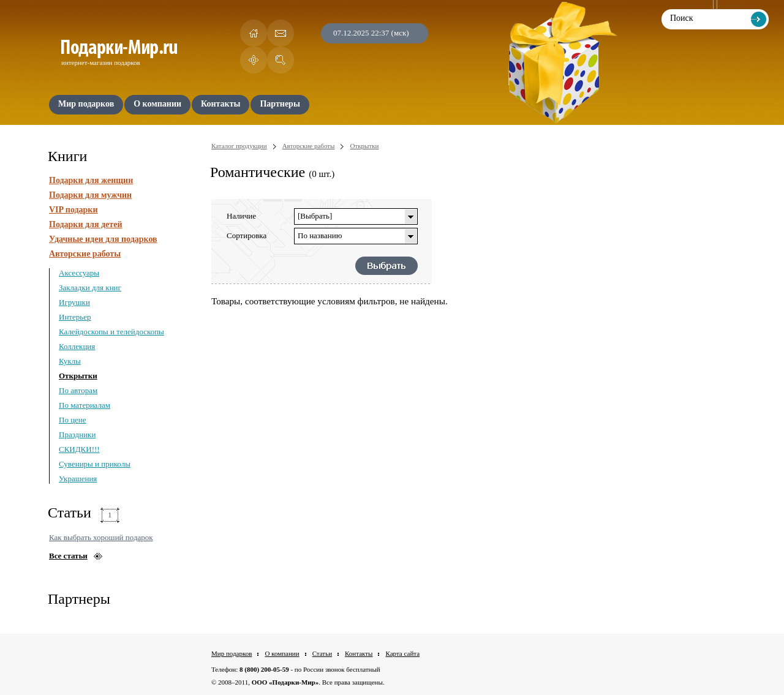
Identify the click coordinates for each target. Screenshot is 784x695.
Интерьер (75, 317)
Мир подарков (232, 653)
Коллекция (77, 346)
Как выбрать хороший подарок (101, 537)
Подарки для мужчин (90, 195)
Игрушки (74, 302)
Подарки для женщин (91, 180)
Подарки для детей (85, 224)
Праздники (77, 434)
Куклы (70, 361)
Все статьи (68, 556)
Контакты (359, 653)
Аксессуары (79, 273)
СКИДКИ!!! (79, 449)
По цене (73, 420)
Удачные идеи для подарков (103, 239)
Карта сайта (402, 653)
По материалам (85, 405)
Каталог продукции (239, 146)
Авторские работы (85, 254)
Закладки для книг (90, 287)
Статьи (322, 653)
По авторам (78, 390)
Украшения (78, 479)
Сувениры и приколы (95, 464)
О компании (282, 653)
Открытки (78, 376)
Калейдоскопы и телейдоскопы (111, 332)
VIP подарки (73, 210)
